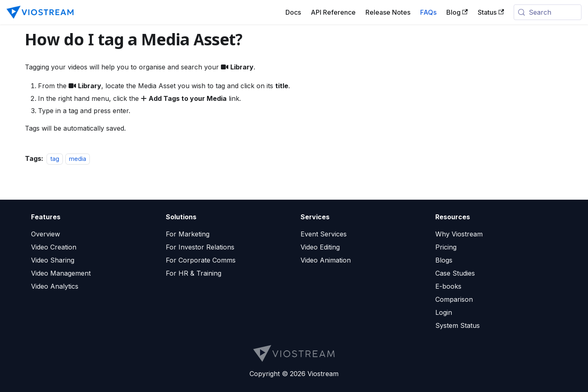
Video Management (61, 273)
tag (55, 159)
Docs (293, 12)
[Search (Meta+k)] (548, 12)
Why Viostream (459, 234)
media (78, 159)
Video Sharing (53, 260)
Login (444, 312)
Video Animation (326, 260)
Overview (46, 234)
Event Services (324, 234)
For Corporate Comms (201, 260)
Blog (457, 12)
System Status (458, 325)
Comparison (454, 299)
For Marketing (188, 234)
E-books (448, 286)
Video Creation (54, 247)
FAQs (428, 12)
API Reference (333, 12)
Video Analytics (55, 286)
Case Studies (455, 273)
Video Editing (320, 247)
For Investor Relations (200, 247)
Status (491, 12)
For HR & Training (194, 273)
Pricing (446, 247)
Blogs (444, 260)
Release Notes (388, 12)
